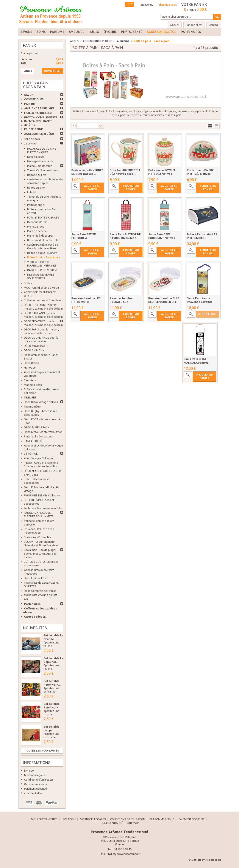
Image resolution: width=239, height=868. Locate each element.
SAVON (29, 95)
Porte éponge (36, 205)
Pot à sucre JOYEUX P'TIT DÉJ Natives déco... (162, 174)
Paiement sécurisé (35, 789)
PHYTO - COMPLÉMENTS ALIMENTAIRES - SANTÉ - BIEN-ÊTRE (39, 121)
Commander (53, 71)
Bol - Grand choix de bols (43, 240)
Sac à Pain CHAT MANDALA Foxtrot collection (196, 363)
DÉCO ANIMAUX (34, 350)
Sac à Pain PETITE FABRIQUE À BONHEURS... (84, 238)
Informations (37, 763)
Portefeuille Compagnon (39, 436)
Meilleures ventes (44, 819)
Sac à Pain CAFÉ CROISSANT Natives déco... (162, 238)
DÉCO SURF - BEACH (37, 427)
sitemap (133, 823)
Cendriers (30, 380)
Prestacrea (213, 860)
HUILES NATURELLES (38, 113)
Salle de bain (32, 139)
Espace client (194, 25)
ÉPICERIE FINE (33, 129)
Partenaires (32, 604)
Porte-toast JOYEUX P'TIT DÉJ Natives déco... (200, 174)
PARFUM (30, 104)
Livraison (30, 771)
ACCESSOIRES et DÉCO (39, 134)
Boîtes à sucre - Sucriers (42, 253)
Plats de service (37, 231)
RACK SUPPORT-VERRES (42, 270)
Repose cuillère (37, 175)
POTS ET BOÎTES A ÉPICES (43, 218)
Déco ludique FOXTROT (38, 578)
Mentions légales (35, 775)
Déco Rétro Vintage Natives (41, 402)
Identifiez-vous (168, 5)
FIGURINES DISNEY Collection (42, 495)
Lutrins (31, 192)
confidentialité (33, 793)
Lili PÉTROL (31, 454)
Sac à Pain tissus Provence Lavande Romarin (200, 302)
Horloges (30, 368)
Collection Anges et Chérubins (43, 300)
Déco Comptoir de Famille (40, 591)
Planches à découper (40, 236)
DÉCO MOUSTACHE (36, 346)
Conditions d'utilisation (38, 780)
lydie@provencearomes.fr (124, 854)
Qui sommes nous (35, 784)
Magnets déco (33, 385)
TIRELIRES (30, 398)
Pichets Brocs (36, 227)
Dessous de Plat (37, 222)
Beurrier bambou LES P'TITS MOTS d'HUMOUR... (86, 302)
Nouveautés (35, 628)
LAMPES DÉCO (33, 441)
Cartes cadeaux (35, 617)
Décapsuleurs (36, 157)
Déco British (31, 363)
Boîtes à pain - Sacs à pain (44, 257)
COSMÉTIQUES (34, 99)
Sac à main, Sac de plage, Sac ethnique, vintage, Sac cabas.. (40, 554)
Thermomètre (32, 407)
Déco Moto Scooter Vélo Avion (43, 432)
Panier (30, 45)
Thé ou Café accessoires (43, 170)
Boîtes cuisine (36, 188)
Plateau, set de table (40, 166)
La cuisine (30, 143)
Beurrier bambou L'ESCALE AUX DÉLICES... (122, 302)
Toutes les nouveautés (42, 751)
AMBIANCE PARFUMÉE (39, 108)
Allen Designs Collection (39, 458)
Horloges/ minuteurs (40, 161)
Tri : (73, 126)
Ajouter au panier (92, 188)
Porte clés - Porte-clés (37, 537)
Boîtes (28, 283)
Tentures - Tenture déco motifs (43, 508)
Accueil (75, 41)
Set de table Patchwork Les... (52, 708)
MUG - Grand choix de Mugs (41, 288)
